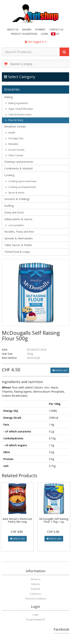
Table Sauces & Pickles (18, 245)
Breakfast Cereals (15, 126)
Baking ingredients (17, 103)
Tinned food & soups (17, 252)
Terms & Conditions (36, 599)
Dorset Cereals (15, 150)
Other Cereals (14, 155)
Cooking (9, 175)
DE (58, 34)
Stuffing (9, 206)
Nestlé (10, 133)
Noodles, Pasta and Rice (19, 232)
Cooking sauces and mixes (21, 181)
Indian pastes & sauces (18, 219)
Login (44, 34)
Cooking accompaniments (21, 187)
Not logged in (36, 42)
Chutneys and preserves (19, 162)
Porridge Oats (14, 138)
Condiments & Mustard (18, 168)
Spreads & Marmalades (18, 238)
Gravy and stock (14, 212)
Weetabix (12, 144)
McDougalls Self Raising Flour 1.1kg (54, 520)
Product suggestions (24, 34)
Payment (40, 30)
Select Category (20, 77)
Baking (8, 97)
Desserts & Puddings (17, 199)
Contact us (56, 30)
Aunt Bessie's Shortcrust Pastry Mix (17, 520)
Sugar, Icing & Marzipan (19, 109)
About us (13, 30)
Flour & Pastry (14, 120)
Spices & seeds (15, 193)
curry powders (15, 225)
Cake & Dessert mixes (18, 115)
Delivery (27, 30)
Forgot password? (36, 619)
